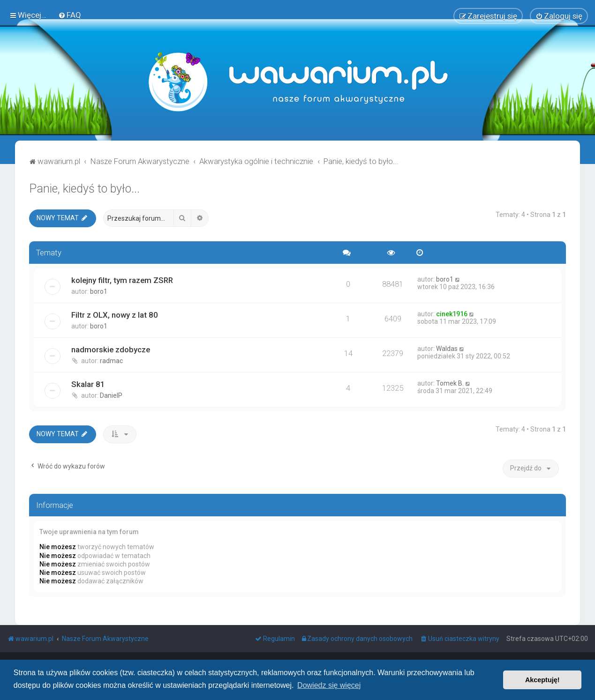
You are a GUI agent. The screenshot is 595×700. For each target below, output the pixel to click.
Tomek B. (450, 382)
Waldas (447, 348)
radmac (111, 360)
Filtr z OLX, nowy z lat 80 (115, 314)
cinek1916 (452, 313)
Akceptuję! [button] (542, 680)
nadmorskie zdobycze (111, 349)
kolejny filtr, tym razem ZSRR (122, 279)
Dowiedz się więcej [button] (329, 685)
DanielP (111, 395)
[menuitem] (70, 15)
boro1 (99, 290)
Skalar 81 (88, 383)
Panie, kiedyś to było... (84, 188)
